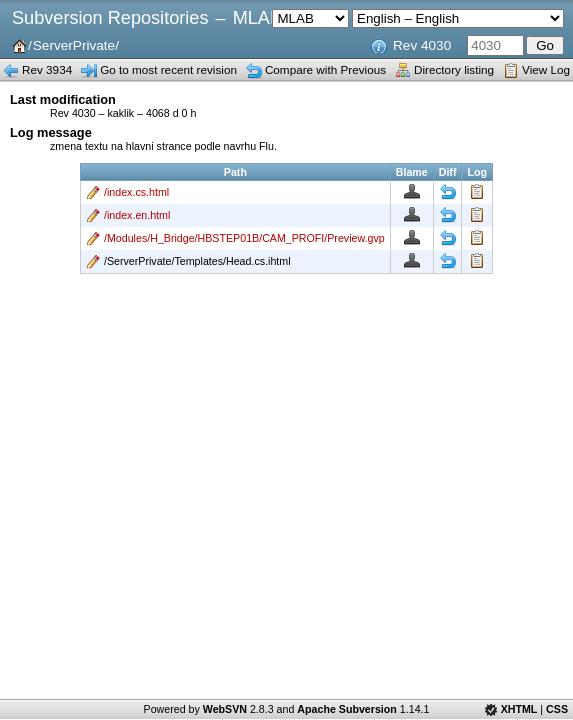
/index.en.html (137, 215)
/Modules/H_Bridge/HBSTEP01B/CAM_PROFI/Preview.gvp (244, 238)
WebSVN (225, 709)
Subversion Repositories (110, 18)
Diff (448, 192)
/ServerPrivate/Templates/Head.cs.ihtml (197, 261)
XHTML (519, 709)
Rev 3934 (47, 69)
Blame (412, 192)
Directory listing (454, 69)
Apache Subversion (347, 709)
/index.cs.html (136, 192)
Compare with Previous (325, 69)
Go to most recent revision (168, 69)
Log (477, 192)
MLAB (257, 18)
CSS (557, 709)
